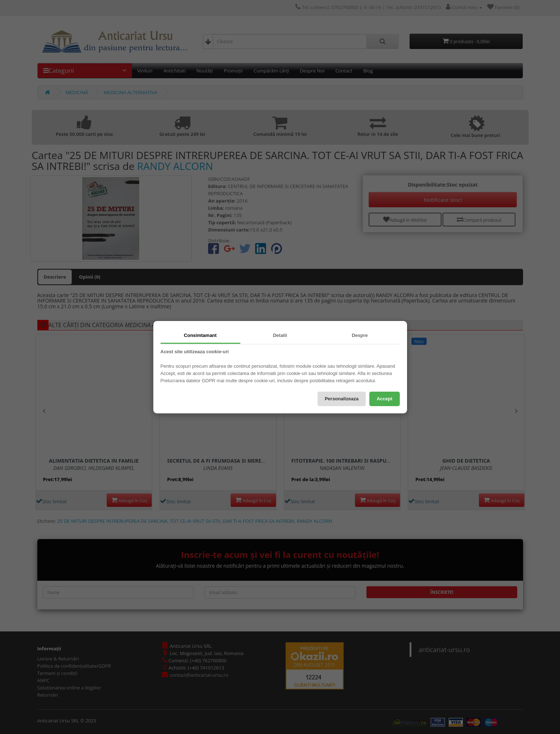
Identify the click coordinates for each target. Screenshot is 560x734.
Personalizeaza (342, 399)
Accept (384, 399)
